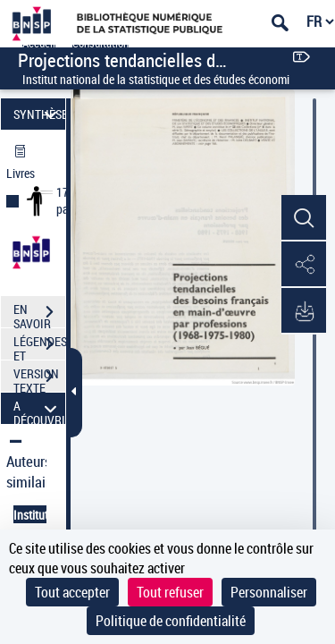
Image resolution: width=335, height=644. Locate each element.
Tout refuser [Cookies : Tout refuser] (170, 592)
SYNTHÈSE (39, 114)
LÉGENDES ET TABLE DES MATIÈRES (39, 346)
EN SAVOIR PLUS (39, 314)
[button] (304, 218)
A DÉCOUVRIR (39, 408)
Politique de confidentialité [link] (171, 621)
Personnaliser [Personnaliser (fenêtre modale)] (269, 592)
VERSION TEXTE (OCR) (39, 378)
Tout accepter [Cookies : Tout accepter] (72, 592)
